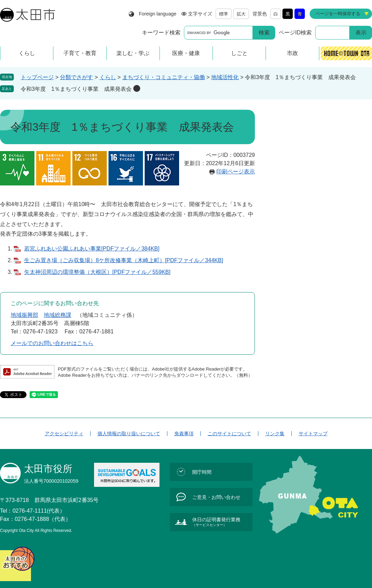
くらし (108, 77)
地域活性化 (225, 77)
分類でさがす (76, 77)
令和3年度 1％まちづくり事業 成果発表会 (76, 89)
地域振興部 (24, 315)
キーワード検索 (161, 33)
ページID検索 (295, 33)
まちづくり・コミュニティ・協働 (164, 77)
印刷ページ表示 (236, 172)
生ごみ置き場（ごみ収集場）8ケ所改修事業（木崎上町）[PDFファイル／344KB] (124, 260)
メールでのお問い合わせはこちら (52, 343)
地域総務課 (58, 315)
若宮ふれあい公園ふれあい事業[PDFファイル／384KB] (92, 249)
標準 (224, 14)
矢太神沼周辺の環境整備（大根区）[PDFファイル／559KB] (97, 272)
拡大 (241, 14)
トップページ (37, 77)
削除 (137, 88)
